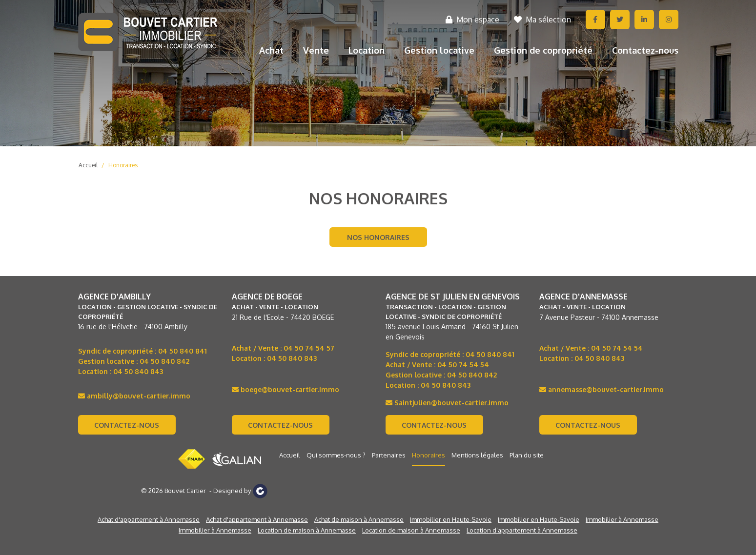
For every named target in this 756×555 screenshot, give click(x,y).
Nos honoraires (378, 237)
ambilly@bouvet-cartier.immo (134, 396)
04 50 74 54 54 (463, 365)
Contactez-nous (645, 50)
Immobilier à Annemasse (622, 519)
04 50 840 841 (183, 351)
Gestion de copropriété (543, 50)
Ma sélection (542, 20)
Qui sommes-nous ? (336, 455)
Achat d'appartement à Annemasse (149, 519)
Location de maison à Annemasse (307, 530)
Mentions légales (477, 455)
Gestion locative (439, 50)
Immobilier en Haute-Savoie (451, 519)
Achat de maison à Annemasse (359, 519)
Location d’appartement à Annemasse (522, 530)
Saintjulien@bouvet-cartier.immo (447, 403)
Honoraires (123, 165)
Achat (271, 50)
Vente (316, 50)
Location (367, 50)
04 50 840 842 (164, 361)
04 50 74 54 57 (309, 348)
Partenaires (389, 455)
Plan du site (527, 455)
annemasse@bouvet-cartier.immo (602, 389)
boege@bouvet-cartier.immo (286, 389)
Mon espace (472, 20)
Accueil (88, 165)
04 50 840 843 (138, 371)
